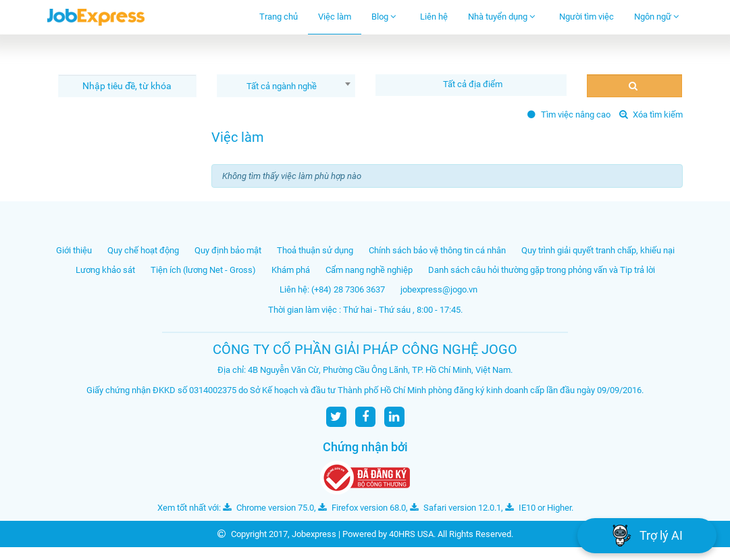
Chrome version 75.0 (268, 508)
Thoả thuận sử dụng (315, 250)
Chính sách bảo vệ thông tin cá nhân (437, 250)
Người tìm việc (586, 17)
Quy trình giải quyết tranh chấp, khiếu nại (598, 250)
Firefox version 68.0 (362, 508)
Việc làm (335, 17)
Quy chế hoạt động (143, 250)
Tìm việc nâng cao (569, 114)
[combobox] (286, 86)
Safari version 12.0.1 (455, 508)
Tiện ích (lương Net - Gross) (203, 270)
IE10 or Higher (538, 508)
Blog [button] (384, 17)
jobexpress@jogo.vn (439, 289)
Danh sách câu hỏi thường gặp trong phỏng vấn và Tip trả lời (542, 270)
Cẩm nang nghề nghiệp (369, 270)
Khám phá (291, 270)
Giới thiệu (74, 250)
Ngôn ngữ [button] (657, 17)
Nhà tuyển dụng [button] (502, 17)
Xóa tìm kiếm (651, 114)
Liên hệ (434, 17)
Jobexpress (314, 534)
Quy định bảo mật (228, 250)
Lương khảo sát (105, 270)
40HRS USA (411, 534)
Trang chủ (279, 17)
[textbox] (474, 84)
